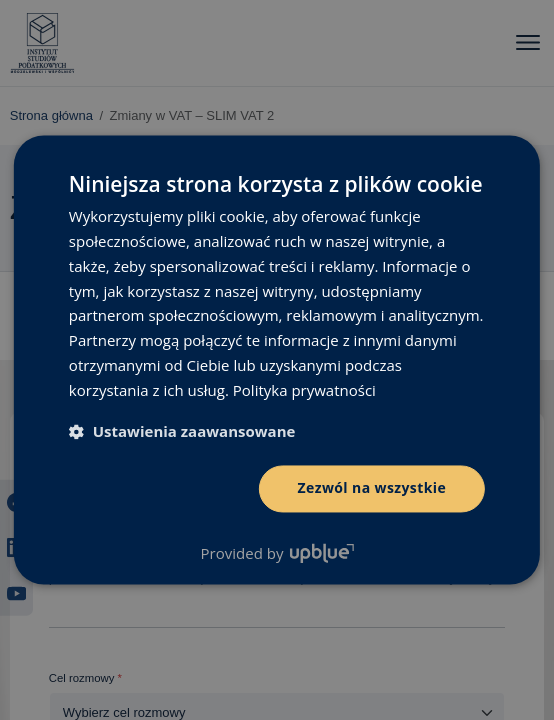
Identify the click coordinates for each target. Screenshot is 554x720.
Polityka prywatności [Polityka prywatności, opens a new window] (304, 390)
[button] (182, 432)
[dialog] (277, 360)
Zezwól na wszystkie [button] (371, 488)
